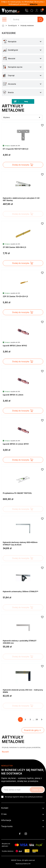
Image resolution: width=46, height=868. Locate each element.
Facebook (20, 834)
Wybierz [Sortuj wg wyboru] (22, 117)
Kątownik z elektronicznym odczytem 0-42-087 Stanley (22, 199)
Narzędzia (12, 41)
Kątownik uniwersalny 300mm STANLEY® (20, 591)
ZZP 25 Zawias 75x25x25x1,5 (15, 296)
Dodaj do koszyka (23, 165)
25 (37, 719)
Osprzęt (11, 75)
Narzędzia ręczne (15, 67)
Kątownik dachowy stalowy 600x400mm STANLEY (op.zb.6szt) (20, 543)
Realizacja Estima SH (23, 864)
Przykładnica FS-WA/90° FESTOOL (17, 493)
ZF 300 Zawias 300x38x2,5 (14, 247)
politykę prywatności (35, 797)
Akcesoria (12, 84)
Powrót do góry (33, 730)
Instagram (26, 834)
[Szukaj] (27, 19)
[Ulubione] (32, 10)
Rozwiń (5, 752)
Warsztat (12, 58)
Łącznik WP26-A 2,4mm (13, 395)
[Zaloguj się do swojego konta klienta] (37, 10)
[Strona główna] (3, 26)
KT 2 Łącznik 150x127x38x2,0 (16, 149)
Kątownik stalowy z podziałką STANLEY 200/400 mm (20, 642)
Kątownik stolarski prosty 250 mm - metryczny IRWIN (23, 691)
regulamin (16, 797)
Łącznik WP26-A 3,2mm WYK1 (16, 444)
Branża (11, 92)
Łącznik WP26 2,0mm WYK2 (15, 346)
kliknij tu (34, 4)
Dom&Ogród (13, 50)
